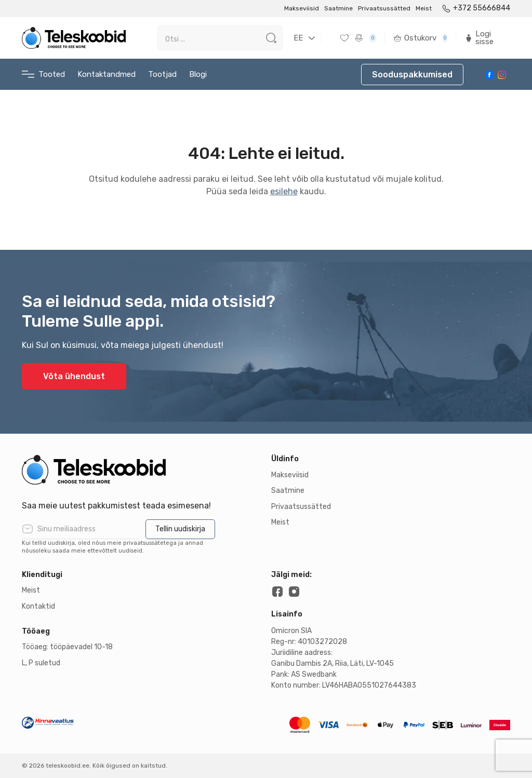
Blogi (198, 74)
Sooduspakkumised (412, 75)
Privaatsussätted (384, 8)
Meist (424, 8)
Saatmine (338, 8)
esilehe (284, 191)
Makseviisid (302, 8)
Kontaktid (38, 606)
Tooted (43, 75)
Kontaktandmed (107, 74)
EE (298, 38)
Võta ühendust (74, 376)
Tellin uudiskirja (180, 529)
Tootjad (162, 74)
